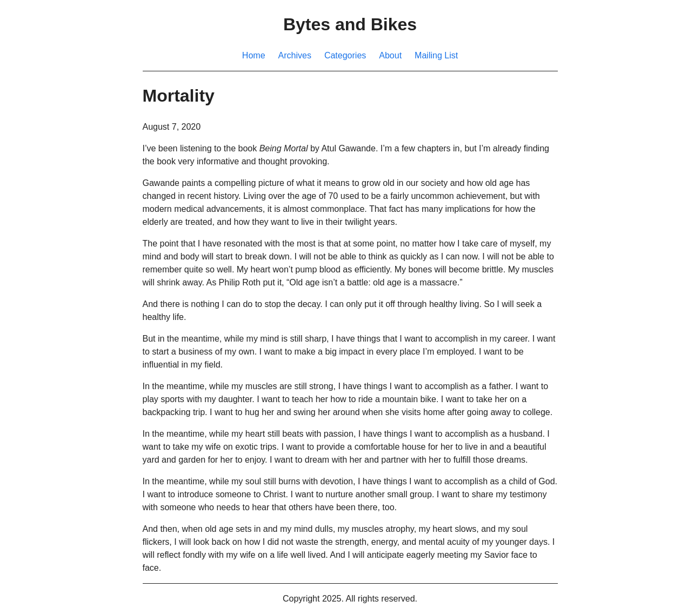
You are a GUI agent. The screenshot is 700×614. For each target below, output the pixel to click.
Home (254, 55)
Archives (295, 55)
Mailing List (436, 55)
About (390, 55)
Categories (345, 55)
